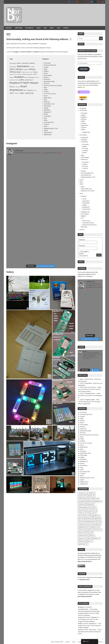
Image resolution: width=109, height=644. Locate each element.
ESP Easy (47, 83)
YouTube (23, 52)
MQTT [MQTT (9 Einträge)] (35, 74)
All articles (84, 113)
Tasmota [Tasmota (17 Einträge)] (30, 90)
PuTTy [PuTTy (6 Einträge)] (17, 80)
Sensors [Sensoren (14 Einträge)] (12, 87)
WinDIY (85, 153)
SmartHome (18, 28)
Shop (59, 28)
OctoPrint (85, 151)
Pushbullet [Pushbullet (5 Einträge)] (12, 80)
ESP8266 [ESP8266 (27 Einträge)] (19, 69)
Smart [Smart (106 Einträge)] (24, 86)
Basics (46, 73)
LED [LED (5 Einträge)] (21, 74)
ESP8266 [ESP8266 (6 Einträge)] (26, 70)
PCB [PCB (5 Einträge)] (38, 77)
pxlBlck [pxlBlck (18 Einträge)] (22, 80)
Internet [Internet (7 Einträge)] (11, 74)
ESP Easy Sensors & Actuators (53, 86)
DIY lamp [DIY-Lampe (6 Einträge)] (32, 67)
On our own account (50, 94)
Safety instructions (57, 642)
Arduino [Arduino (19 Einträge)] (32, 63)
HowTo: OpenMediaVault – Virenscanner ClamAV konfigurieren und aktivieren (89, 609)
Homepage (9, 28)
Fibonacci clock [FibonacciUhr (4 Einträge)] (29, 72)
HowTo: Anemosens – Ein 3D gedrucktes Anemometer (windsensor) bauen (90, 632)
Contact (66, 28)
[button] (18, 293)
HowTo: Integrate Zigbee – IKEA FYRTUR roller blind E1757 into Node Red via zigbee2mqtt (89, 402)
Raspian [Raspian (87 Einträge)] (34, 83)
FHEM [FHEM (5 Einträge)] (23, 72)
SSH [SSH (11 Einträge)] (25, 90)
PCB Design (47, 106)
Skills (45, 88)
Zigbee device (48, 133)
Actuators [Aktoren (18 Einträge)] (25, 63)
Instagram (84, 140)
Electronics (47, 79)
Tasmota (46, 124)
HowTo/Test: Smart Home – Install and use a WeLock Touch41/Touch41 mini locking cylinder (90, 389)
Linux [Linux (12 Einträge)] (24, 74)
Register (83, 216)
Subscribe (84, 69)
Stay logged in (85, 252)
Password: (82, 246)
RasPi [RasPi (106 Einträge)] (26, 83)
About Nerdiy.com (86, 189)
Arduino (46, 71)
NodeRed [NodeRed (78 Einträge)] (19, 77)
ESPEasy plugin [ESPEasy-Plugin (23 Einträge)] (15, 72)
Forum (39, 28)
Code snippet (48, 75)
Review (46, 114)
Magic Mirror (48, 98)
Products (84, 196)
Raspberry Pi (48, 112)
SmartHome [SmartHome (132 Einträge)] (16, 90)
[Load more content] (85, 370)
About (52, 28)
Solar (45, 118)
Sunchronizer (86, 209)
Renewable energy (49, 81)
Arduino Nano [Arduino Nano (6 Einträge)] (13, 67)
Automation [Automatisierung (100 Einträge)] (23, 66)
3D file (84, 199)
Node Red (47, 102)
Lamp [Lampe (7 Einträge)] (18, 74)
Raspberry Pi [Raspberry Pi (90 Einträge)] (16, 83)
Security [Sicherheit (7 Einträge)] (18, 87)
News (45, 100)
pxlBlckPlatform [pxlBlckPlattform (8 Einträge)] (29, 80)
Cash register (85, 214)
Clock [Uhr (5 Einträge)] (35, 91)
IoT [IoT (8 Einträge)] (15, 74)
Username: (82, 240)
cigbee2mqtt (48, 135)
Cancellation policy (88, 223)
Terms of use (86, 221)
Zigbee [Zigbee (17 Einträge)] (22, 93)
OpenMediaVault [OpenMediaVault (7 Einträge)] (32, 77)
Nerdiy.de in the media (88, 191)
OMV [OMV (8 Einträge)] (26, 77)
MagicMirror (85, 125)
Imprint (80, 642)
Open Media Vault (49, 104)
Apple (45, 69)
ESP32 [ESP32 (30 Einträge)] (12, 69)
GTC (82, 218)
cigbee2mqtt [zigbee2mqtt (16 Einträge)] (29, 93)
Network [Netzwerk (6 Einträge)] (12, 77)
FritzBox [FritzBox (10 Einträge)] (35, 72)
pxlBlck (46, 108)
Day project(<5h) (49, 122)
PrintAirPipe (86, 203)
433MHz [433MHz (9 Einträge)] (19, 63)
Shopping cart (85, 212)
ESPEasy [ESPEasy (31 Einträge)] (32, 69)
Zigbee (46, 130)
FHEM (46, 90)
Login (99, 255)
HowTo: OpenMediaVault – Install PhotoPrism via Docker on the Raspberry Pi (90, 396)
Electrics (46, 77)
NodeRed (84, 117)
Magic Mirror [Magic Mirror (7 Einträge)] (30, 74)
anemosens (86, 201)
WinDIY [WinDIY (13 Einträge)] (12, 93)
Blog (45, 28)
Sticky (46, 120)
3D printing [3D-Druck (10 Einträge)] (13, 63)
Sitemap (100, 642)
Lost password (83, 256)
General (46, 67)
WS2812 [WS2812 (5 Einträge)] (17, 93)
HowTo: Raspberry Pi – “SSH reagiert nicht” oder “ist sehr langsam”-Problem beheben (89, 619)
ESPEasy (84, 119)
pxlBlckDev (47, 110)
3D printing (47, 63)
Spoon (46, 96)
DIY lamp (85, 149)
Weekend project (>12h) (51, 128)
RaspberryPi (85, 138)
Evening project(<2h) (50, 65)
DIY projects (29, 28)
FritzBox (46, 92)
